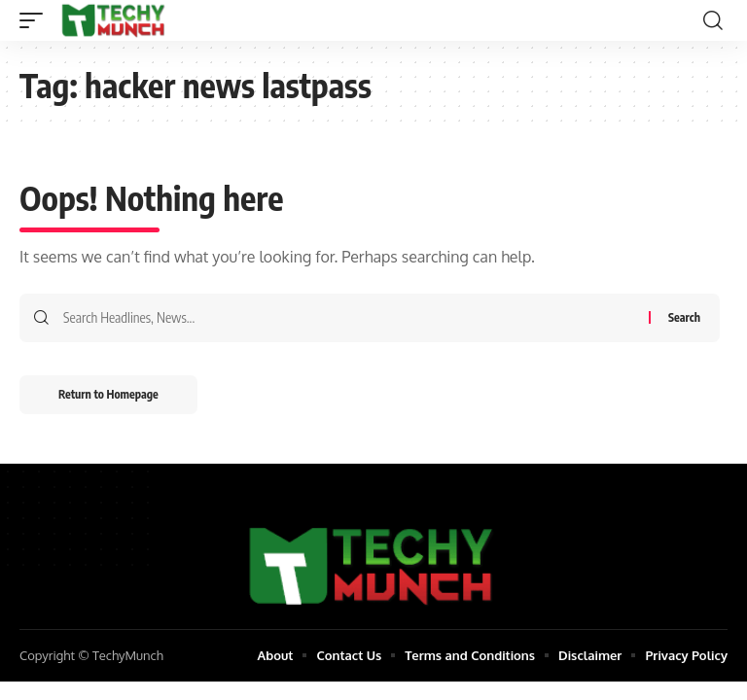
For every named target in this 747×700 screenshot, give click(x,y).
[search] (713, 20)
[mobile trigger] (36, 20)
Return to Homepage (108, 394)
